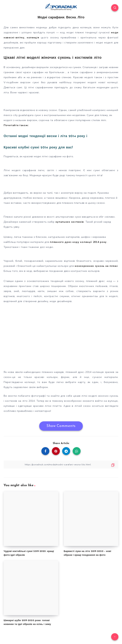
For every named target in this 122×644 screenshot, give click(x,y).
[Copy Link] (61, 464)
